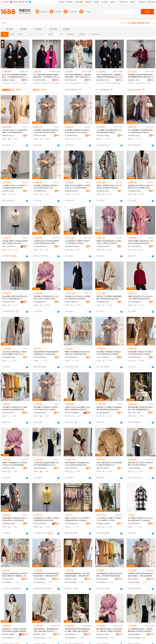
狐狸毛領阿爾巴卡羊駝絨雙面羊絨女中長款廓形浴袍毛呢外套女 (77, 464)
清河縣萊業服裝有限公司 (41, 302)
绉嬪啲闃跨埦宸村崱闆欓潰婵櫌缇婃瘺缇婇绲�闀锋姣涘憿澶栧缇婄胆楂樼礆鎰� (47, 575)
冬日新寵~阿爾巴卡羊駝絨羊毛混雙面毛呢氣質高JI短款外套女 (15, 242)
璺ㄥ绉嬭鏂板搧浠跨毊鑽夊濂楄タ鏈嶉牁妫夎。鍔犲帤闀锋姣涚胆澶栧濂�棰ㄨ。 (46, 76)
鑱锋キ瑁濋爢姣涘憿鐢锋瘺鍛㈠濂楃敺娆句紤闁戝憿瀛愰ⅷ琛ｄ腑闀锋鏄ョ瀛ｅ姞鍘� (109, 76)
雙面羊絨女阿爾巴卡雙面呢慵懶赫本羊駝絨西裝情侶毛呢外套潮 (109, 298)
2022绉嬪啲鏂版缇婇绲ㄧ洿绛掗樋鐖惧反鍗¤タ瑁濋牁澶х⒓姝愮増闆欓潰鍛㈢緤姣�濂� (140, 630)
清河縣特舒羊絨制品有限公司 (104, 246)
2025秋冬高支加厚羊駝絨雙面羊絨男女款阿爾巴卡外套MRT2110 (15, 353)
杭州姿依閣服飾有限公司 (135, 302)
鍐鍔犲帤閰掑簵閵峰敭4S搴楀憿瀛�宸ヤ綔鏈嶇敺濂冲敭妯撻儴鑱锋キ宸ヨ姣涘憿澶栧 (15, 76)
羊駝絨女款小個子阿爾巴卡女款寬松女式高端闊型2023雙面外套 (77, 408)
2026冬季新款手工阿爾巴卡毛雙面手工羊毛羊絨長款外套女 (109, 519)
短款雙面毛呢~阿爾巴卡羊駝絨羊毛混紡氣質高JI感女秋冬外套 (46, 519)
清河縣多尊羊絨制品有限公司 (41, 136)
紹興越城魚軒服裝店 (72, 246)
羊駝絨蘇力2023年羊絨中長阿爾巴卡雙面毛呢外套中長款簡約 (77, 298)
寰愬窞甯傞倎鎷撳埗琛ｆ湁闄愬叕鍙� (41, 80)
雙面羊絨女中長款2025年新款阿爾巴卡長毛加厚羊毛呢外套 (140, 464)
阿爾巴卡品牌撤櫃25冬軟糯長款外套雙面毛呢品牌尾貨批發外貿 (77, 353)
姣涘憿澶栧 (6, 83)
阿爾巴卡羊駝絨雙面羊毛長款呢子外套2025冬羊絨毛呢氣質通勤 (15, 464)
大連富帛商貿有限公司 (41, 246)
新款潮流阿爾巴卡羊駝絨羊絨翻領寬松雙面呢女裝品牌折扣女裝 (46, 353)
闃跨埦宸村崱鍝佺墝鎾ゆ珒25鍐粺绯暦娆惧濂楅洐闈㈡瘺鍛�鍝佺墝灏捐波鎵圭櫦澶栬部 (15, 575)
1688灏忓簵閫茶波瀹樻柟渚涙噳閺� (41, 579)
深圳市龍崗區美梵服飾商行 (41, 357)
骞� (26, 80)
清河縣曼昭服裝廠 (103, 413)
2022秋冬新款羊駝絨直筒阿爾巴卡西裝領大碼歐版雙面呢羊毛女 (46, 464)
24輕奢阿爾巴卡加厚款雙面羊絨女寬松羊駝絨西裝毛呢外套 (15, 519)
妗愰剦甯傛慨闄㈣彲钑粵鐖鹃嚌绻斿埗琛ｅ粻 (135, 634)
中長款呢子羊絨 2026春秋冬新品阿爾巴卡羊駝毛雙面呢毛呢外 (15, 131)
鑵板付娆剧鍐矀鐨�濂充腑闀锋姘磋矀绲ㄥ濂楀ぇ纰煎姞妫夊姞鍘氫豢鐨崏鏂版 (78, 76)
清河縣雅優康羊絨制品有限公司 (41, 191)
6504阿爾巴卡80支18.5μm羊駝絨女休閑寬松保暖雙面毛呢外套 (15, 187)
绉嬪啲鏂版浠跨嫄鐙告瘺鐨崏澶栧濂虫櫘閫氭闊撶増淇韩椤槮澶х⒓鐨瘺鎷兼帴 (141, 76)
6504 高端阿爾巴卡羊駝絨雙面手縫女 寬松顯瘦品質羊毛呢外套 (141, 131)
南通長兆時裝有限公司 (9, 302)
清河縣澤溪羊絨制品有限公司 (135, 357)
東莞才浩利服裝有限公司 (104, 468)
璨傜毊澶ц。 (78, 83)
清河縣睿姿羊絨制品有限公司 (9, 468)
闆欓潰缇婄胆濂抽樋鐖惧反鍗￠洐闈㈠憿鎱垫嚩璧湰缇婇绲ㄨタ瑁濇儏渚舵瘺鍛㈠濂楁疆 (46, 630)
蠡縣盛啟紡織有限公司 (72, 191)
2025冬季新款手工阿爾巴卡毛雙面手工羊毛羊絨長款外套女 (77, 242)
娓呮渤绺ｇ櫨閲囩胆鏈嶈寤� (9, 634)
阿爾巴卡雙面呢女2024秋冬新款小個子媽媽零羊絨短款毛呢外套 (140, 298)
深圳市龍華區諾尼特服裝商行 (72, 357)
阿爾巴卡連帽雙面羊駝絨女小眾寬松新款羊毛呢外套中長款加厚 (109, 187)
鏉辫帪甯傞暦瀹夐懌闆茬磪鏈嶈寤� (9, 80)
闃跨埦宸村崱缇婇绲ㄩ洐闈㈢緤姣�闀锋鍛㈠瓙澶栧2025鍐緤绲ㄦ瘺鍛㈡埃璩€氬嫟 (109, 630)
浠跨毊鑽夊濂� (39, 83)
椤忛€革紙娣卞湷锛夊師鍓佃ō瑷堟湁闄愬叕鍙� (72, 634)
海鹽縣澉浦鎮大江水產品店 (9, 136)
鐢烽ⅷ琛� (109, 83)
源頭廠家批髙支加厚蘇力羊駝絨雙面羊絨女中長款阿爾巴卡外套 (140, 187)
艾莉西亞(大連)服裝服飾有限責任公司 (104, 136)
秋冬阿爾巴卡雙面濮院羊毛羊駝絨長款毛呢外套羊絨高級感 (46, 131)
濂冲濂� (139, 83)
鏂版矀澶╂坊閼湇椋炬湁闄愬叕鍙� (135, 80)
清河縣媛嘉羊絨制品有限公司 (104, 302)
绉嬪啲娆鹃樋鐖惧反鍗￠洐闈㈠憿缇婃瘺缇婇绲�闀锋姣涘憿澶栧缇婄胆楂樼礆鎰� (78, 575)
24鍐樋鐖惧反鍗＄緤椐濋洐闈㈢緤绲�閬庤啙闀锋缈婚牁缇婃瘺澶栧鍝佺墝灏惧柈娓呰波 (109, 575)
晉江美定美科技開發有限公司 (135, 246)
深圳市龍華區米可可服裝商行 (9, 413)
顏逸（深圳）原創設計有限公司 (135, 413)
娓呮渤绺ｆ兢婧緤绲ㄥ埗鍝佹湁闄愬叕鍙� (72, 579)
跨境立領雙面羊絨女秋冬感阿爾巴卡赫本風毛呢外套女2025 (109, 464)
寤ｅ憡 (26, 77)
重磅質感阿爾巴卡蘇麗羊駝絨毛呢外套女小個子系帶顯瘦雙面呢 (140, 408)
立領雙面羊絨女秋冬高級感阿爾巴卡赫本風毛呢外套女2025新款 (46, 242)
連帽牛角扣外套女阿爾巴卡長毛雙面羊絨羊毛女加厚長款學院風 (77, 187)
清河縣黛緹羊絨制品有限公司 (135, 191)
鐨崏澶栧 (132, 83)
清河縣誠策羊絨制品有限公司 (104, 191)
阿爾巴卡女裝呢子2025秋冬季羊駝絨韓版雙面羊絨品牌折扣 (77, 519)
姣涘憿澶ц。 (15, 83)
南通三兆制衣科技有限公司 (9, 246)
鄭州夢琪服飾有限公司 (72, 302)
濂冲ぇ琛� (69, 83)
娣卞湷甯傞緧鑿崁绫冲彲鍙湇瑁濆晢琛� (104, 579)
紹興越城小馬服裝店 (103, 524)
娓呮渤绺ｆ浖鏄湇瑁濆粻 (41, 634)
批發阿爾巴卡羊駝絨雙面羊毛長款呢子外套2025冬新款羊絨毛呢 (46, 298)
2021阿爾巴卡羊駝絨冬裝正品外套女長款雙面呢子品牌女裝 (140, 519)
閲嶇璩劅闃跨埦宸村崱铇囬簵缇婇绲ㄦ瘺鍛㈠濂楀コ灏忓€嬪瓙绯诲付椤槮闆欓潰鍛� (78, 630)
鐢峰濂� (117, 83)
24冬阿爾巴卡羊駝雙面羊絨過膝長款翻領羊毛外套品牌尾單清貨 (15, 408)
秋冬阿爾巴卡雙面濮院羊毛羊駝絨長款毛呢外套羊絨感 (46, 187)
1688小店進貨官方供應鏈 (104, 357)
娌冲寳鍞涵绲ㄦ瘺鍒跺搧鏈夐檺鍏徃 (135, 579)
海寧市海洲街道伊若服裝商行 (72, 468)
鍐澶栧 (23, 83)
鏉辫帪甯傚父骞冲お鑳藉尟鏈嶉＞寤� (104, 80)
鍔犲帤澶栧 (50, 83)
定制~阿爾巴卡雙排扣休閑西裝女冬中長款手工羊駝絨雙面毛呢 (15, 298)
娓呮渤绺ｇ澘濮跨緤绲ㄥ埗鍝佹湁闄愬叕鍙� (104, 634)
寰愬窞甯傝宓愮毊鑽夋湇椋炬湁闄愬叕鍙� (72, 80)
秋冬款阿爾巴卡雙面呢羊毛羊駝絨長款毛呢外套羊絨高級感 (140, 353)
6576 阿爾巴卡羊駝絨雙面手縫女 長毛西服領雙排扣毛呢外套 (109, 131)
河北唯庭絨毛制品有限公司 (72, 136)
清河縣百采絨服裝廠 (72, 413)
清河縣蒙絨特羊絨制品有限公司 (9, 357)
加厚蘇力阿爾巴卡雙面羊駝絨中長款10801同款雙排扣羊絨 (140, 242)
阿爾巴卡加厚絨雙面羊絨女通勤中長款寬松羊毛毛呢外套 (109, 242)
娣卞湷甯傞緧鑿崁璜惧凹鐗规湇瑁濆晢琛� (9, 579)
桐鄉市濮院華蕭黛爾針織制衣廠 (41, 468)
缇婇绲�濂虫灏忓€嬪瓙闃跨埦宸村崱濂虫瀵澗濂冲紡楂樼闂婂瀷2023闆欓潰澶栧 (15, 630)
